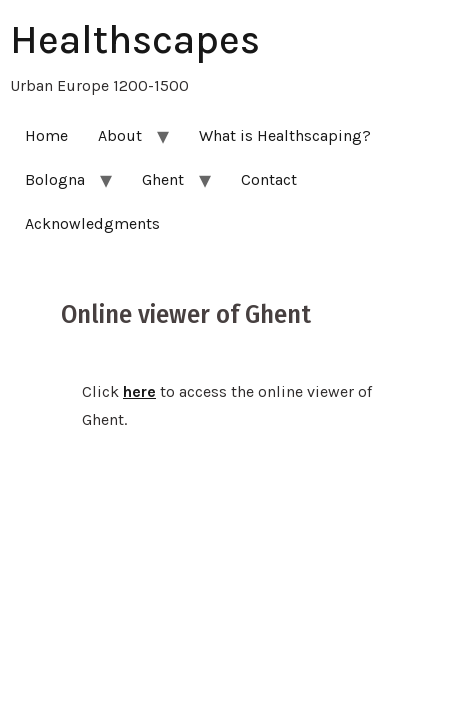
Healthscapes (135, 39)
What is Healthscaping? (285, 135)
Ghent (163, 179)
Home (46, 135)
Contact (269, 179)
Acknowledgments (92, 223)
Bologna (55, 179)
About (120, 135)
